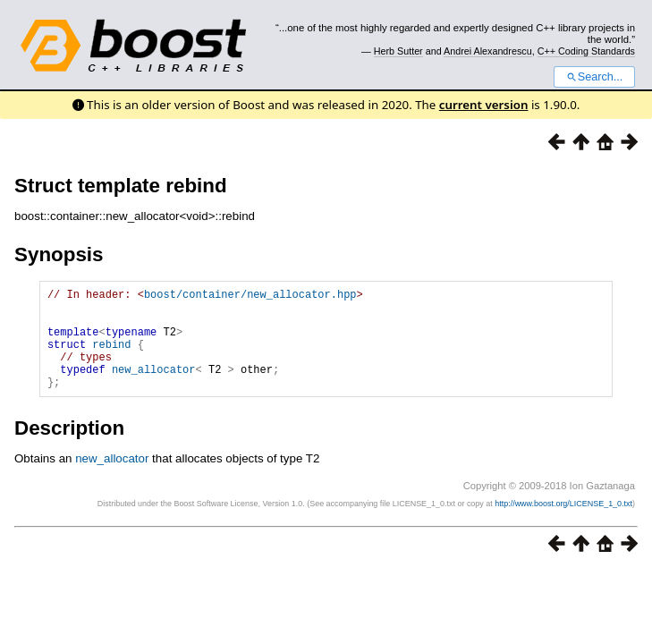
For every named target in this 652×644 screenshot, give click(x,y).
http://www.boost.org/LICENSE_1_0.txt (563, 525)
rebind (111, 357)
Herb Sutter (398, 51)
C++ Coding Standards (586, 51)
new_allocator (154, 388)
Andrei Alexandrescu (488, 51)
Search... (594, 77)
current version (484, 105)
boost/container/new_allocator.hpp (250, 297)
